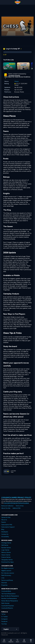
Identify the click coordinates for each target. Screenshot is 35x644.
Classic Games (6, 555)
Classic (17, 81)
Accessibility (5, 537)
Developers (5, 532)
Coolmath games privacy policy (16, 497)
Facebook (4, 621)
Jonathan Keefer (14, 76)
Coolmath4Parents (7, 608)
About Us (4, 520)
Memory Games (6, 552)
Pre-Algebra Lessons (7, 568)
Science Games (6, 557)
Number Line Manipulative (9, 598)
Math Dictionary (6, 575)
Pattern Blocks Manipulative (10, 601)
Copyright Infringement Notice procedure (16, 503)
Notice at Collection (7, 506)
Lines (3, 578)
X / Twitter (5, 617)
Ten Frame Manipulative (8, 594)
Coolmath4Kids (6, 591)
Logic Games (5, 550)
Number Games (6, 548)
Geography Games (7, 560)
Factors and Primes (7, 580)
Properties (4, 585)
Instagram (5, 619)
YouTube (4, 624)
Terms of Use (20, 506)
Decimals (4, 583)
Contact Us (5, 534)
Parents (4, 522)
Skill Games (5, 545)
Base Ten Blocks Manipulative (10, 596)
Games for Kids (6, 517)
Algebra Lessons (6, 571)
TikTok (3, 614)
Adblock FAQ (17, 508)
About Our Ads (6, 508)
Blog (3, 529)
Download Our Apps (8, 562)
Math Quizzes (5, 603)
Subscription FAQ (7, 525)
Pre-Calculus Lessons (8, 573)
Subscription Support (8, 527)
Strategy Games (6, 543)
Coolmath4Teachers (8, 606)
